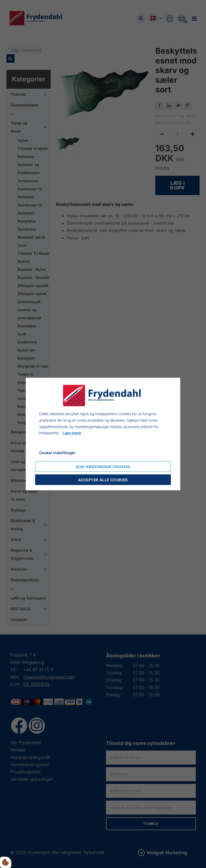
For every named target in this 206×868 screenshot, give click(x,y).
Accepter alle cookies (103, 480)
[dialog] (103, 434)
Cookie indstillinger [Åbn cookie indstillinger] (57, 453)
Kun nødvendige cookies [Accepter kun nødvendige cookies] (103, 466)
